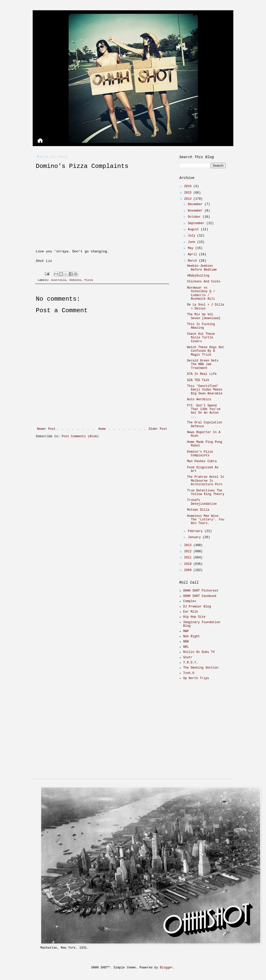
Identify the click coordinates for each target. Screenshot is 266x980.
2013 (189, 545)
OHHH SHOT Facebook (200, 596)
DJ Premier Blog (197, 607)
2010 (189, 564)
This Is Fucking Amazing (201, 326)
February (196, 531)
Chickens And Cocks (204, 282)
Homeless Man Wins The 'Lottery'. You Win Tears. (206, 520)
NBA (186, 642)
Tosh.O (189, 673)
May (192, 248)
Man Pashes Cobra (202, 461)
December (196, 204)
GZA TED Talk (198, 380)
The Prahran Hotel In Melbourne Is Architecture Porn (206, 481)
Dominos (75, 280)
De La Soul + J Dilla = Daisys (206, 307)
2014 (189, 199)
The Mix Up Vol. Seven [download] (204, 316)
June (192, 242)
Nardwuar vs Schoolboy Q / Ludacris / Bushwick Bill (201, 293)
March (193, 261)
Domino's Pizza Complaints (200, 454)
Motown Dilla (198, 510)
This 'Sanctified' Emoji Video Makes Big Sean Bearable (205, 390)
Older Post (158, 429)
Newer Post (46, 429)
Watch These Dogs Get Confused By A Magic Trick (206, 351)
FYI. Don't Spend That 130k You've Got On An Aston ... (204, 411)
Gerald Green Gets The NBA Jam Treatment (203, 364)
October (195, 217)
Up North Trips (196, 678)
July (192, 236)
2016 (189, 186)
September (197, 223)
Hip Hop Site (194, 617)
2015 (189, 193)
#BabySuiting (198, 276)
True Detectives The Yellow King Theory (206, 492)
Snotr (188, 658)
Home (102, 429)
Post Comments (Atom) (80, 436)
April (193, 254)
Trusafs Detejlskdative (202, 502)
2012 (189, 551)
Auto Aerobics (199, 399)
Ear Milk (191, 612)
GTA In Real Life (202, 374)
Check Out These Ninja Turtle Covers (201, 338)
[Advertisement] (211, 721)
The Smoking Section (201, 668)
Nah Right (192, 636)
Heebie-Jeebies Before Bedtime (202, 268)
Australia (59, 280)
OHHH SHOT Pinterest (201, 591)
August (194, 230)
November (196, 211)
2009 (189, 570)
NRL (186, 647)
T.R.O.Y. (191, 663)
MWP (186, 631)
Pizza (88, 280)
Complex (190, 601)
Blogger (166, 968)
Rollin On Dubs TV (199, 652)
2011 (189, 558)
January (195, 537)
